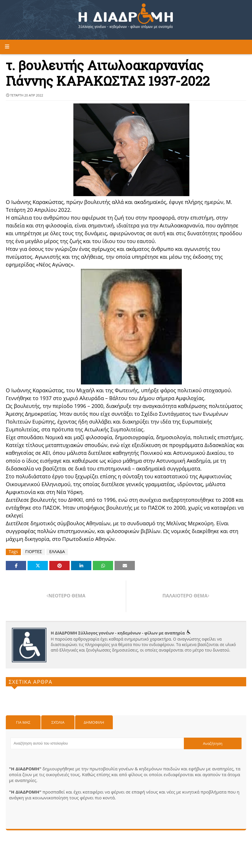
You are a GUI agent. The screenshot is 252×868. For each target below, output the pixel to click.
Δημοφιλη (94, 722)
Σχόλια (58, 722)
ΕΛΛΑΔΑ (57, 551)
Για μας (23, 722)
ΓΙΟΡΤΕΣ (34, 551)
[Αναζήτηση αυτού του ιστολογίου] (97, 743)
